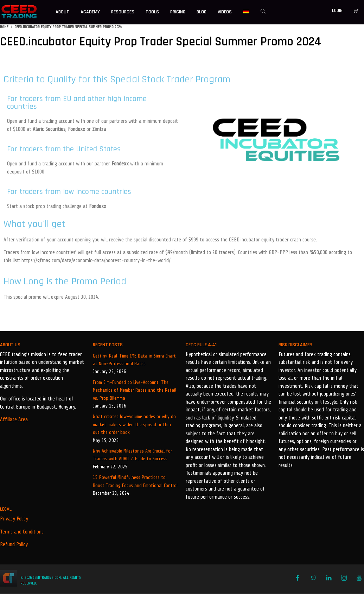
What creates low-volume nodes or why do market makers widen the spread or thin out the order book (134, 424)
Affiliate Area (14, 420)
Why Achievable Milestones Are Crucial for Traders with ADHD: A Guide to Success (132, 455)
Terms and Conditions (22, 532)
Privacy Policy (14, 519)
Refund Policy (14, 545)
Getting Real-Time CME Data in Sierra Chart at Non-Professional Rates (134, 360)
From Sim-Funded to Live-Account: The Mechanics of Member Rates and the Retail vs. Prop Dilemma (135, 390)
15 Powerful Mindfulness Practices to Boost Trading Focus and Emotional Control (135, 481)
